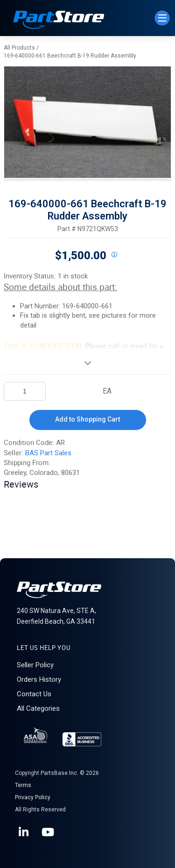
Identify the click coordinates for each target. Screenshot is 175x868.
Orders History (39, 679)
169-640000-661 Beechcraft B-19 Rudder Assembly (70, 56)
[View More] (87, 363)
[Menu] (162, 18)
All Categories (38, 708)
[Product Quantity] (25, 391)
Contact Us (34, 694)
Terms (23, 785)
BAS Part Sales (48, 453)
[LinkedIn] (24, 832)
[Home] (59, 21)
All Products (19, 48)
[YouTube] (49, 832)
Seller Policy (35, 665)
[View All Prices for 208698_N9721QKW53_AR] (114, 255)
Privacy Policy (33, 797)
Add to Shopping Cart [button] (87, 419)
